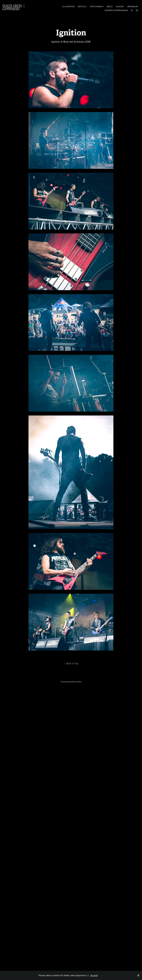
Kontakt (120, 7)
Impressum (132, 7)
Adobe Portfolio (76, 682)
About (110, 7)
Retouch (82, 7)
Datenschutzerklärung (116, 10)
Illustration (69, 7)
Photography (97, 7)
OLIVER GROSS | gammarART (14, 8)
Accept (94, 975)
